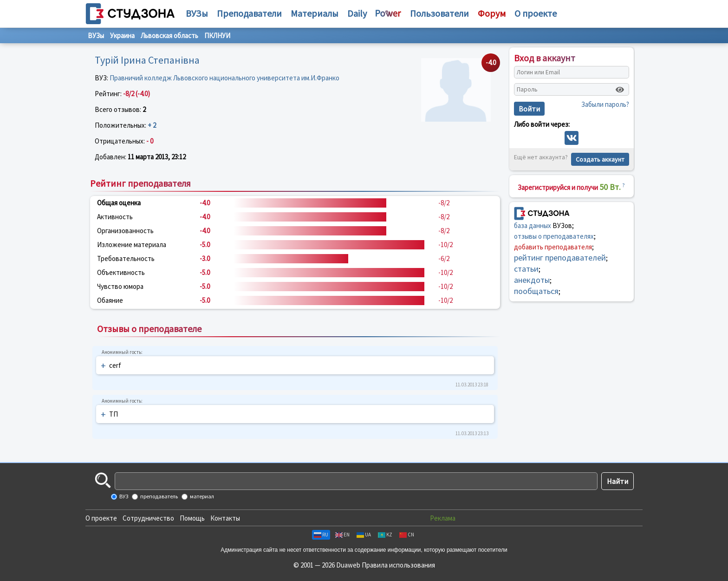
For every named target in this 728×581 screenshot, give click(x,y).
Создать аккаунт (600, 159)
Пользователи (439, 13)
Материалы (315, 13)
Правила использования (398, 565)
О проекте (101, 518)
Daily (357, 13)
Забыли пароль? (605, 104)
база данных (533, 225)
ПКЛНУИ (217, 36)
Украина (122, 36)
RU (321, 535)
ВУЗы (197, 13)
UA (364, 535)
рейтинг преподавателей (560, 258)
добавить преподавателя (553, 247)
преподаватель (159, 496)
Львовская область (169, 36)
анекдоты (532, 280)
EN (342, 535)
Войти (529, 109)
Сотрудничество (148, 518)
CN (407, 535)
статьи (526, 269)
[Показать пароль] (620, 90)
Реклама (443, 518)
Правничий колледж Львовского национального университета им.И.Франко (224, 78)
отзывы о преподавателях (554, 236)
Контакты (225, 518)
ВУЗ (123, 496)
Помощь (192, 518)
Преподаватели (249, 13)
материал (201, 496)
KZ (385, 535)
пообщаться (536, 291)
